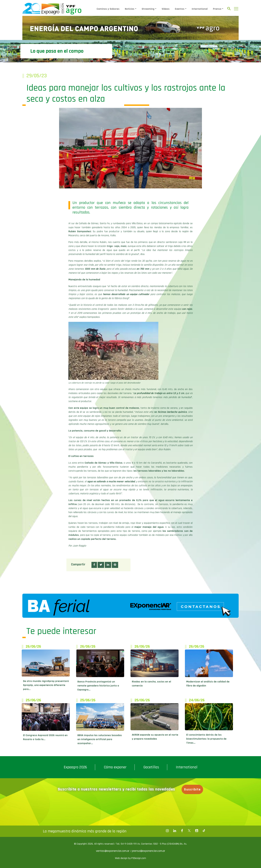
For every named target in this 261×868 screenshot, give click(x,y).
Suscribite (192, 789)
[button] (94, 565)
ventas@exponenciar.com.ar (113, 851)
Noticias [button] (130, 9)
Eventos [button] (180, 9)
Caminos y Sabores (108, 9)
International (200, 9)
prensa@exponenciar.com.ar (148, 851)
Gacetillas (151, 767)
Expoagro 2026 (75, 767)
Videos (166, 9)
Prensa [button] (217, 9)
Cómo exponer (115, 767)
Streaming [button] (148, 9)
